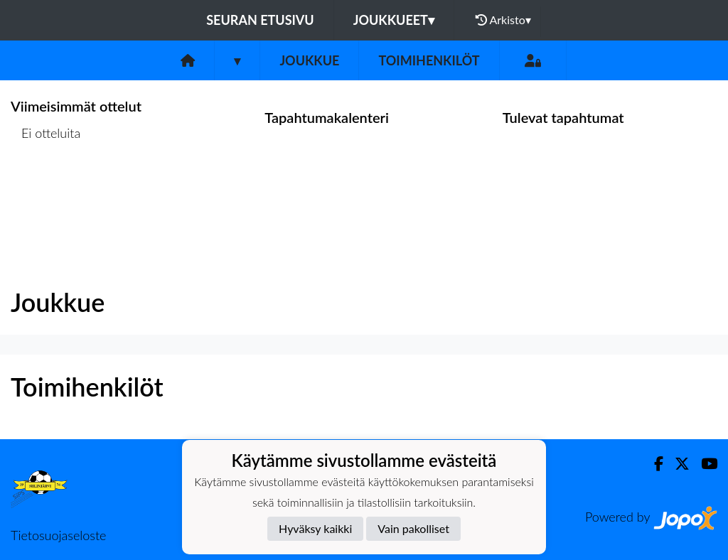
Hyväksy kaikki (315, 528)
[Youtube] (703, 464)
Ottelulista (46, 188)
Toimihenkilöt (429, 60)
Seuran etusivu (260, 20)
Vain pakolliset (413, 528)
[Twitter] (676, 464)
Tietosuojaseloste (58, 535)
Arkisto (503, 20)
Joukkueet (394, 20)
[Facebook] (653, 464)
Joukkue (309, 60)
